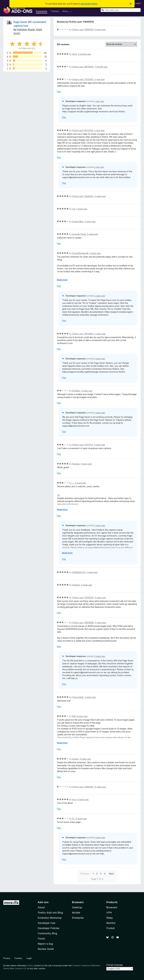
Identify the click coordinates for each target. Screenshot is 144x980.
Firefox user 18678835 (83, 67)
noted (30, 965)
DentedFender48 (80, 253)
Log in (138, 3)
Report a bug (45, 944)
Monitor (111, 923)
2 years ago (100, 196)
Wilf (74, 716)
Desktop (77, 907)
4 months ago (84, 54)
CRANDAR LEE (79, 572)
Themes (55, 11)
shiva (75, 54)
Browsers (112, 907)
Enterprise (78, 918)
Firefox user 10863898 (83, 623)
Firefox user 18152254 (83, 130)
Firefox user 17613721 (82, 445)
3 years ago (99, 445)
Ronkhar (76, 585)
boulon (75, 759)
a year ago (100, 79)
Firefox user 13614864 (83, 334)
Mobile (76, 913)
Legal (29, 958)
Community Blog (47, 933)
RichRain (76, 391)
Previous (85, 874)
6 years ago (82, 716)
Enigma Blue (78, 221)
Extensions (42, 11)
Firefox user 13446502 (83, 196)
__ (73, 483)
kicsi (74, 799)
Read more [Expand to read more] (62, 280)
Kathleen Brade (26, 30)
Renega (76, 464)
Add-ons (43, 902)
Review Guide (46, 949)
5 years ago (100, 30)
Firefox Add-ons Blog (50, 913)
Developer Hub (46, 923)
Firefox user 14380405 (83, 787)
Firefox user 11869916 (83, 30)
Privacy (7, 958)
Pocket (111, 928)
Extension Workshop (50, 918)
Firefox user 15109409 (83, 598)
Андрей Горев (79, 234)
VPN (109, 913)
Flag (59, 92)
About (41, 907)
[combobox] (121, 10)
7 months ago (101, 67)
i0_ (73, 819)
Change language (115, 965)
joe (74, 209)
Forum (41, 939)
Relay (110, 918)
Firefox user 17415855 (83, 79)
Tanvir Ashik (78, 697)
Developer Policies (49, 928)
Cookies (18, 958)
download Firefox (89, 4)
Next (111, 874)
